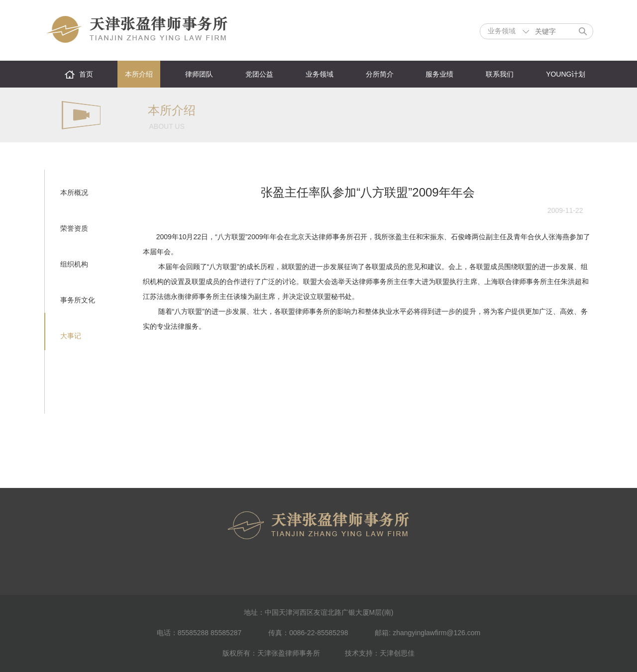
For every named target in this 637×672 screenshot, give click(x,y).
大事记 (71, 336)
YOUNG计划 (566, 74)
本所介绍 (139, 74)
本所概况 (74, 192)
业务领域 (319, 74)
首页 (86, 74)
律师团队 (199, 74)
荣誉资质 (74, 228)
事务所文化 (78, 300)
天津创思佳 (397, 653)
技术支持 (359, 653)
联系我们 (500, 74)
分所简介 (380, 74)
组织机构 (74, 264)
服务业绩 (439, 74)
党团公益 (259, 74)
